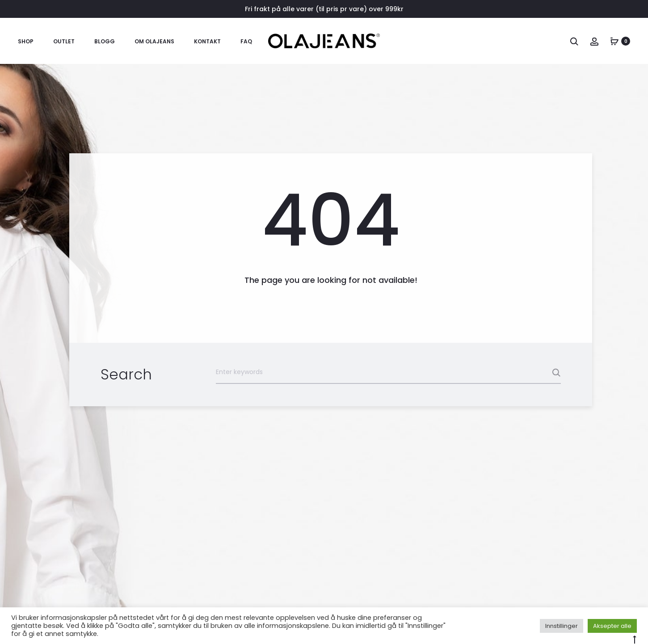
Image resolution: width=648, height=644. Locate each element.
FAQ (246, 41)
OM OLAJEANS (154, 41)
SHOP (26, 41)
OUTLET (64, 41)
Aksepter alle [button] (612, 626)
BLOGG (105, 41)
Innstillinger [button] (562, 626)
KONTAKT (207, 41)
